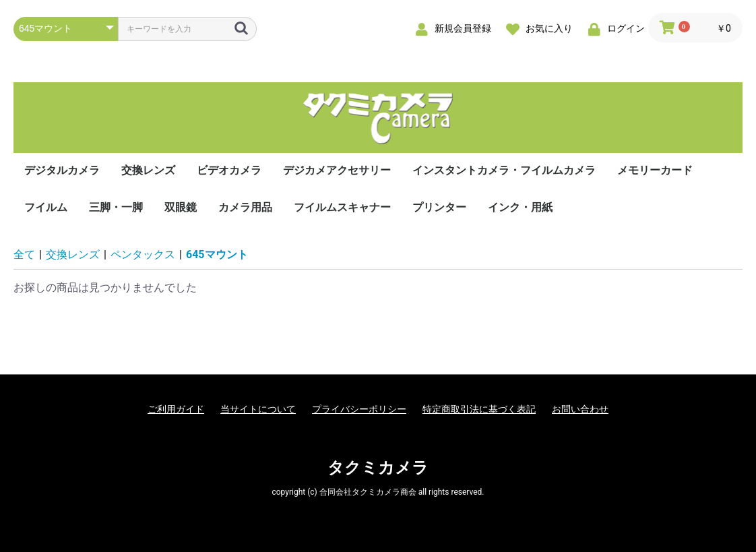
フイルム (46, 207)
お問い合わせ (580, 409)
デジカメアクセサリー (337, 170)
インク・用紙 (520, 207)
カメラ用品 (245, 207)
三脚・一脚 (116, 207)
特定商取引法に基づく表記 (479, 409)
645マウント (217, 254)
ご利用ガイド (176, 409)
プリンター (439, 207)
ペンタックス (143, 254)
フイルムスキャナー (342, 207)
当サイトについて (258, 409)
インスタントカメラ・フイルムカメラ (504, 170)
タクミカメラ (378, 468)
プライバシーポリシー (359, 409)
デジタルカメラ (62, 170)
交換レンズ (148, 170)
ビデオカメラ (229, 170)
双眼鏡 (181, 207)
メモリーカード (655, 170)
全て (24, 254)
